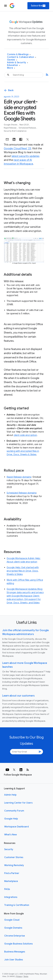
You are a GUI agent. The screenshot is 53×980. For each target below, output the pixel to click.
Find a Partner (12, 873)
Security (9, 849)
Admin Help (10, 795)
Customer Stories (14, 857)
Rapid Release (10, 128)
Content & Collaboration (22, 57)
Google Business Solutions (18, 944)
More (11, 68)
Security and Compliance (15, 131)
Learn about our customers (18, 696)
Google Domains (13, 928)
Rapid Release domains (19, 477)
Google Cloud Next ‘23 (17, 148)
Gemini (12, 60)
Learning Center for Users (18, 803)
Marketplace (11, 881)
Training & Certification (17, 905)
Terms (26, 976)
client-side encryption (25, 435)
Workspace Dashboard (16, 827)
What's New (11, 835)
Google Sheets (11, 125)
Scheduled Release (28, 128)
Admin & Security (18, 63)
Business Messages (15, 952)
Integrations (11, 897)
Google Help (11, 819)
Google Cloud (12, 920)
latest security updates (26, 156)
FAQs (7, 889)
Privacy (19, 976)
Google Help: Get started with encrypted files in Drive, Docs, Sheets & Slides (23, 571)
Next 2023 (24, 125)
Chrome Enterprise (15, 936)
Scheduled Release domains (21, 493)
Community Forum (14, 811)
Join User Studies (14, 960)
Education (14, 65)
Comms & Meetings (19, 54)
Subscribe (38, 6)
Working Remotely (14, 865)
